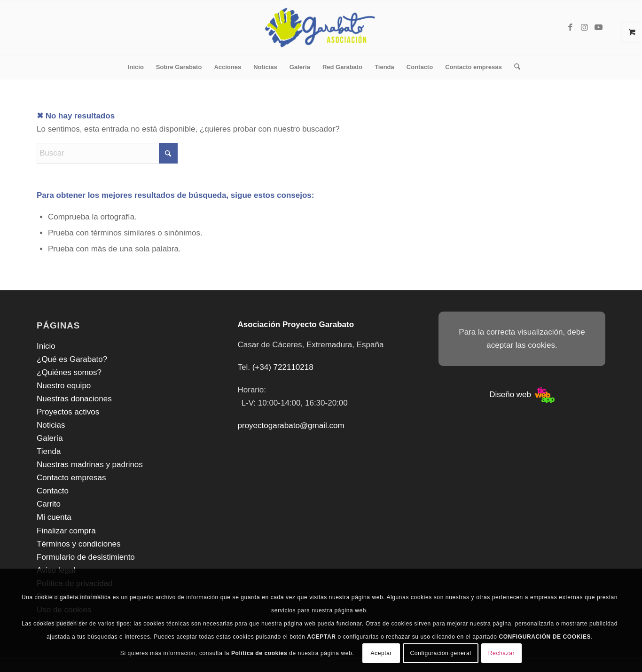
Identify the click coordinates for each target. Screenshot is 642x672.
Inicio (46, 346)
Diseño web (522, 395)
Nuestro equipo (64, 386)
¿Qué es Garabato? (72, 359)
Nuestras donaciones (74, 399)
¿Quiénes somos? (69, 372)
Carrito (49, 504)
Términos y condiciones (79, 544)
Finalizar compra (66, 531)
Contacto (53, 491)
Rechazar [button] (501, 653)
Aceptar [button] (381, 653)
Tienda (49, 451)
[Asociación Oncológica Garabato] (321, 28)
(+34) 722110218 (283, 367)
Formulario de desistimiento (86, 557)
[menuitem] (136, 67)
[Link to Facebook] (570, 28)
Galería (50, 438)
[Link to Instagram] (584, 28)
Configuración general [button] (440, 653)
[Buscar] (514, 67)
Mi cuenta (54, 517)
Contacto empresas (71, 478)
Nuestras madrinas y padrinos (90, 465)
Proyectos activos (68, 412)
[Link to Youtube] (598, 28)
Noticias (51, 425)
